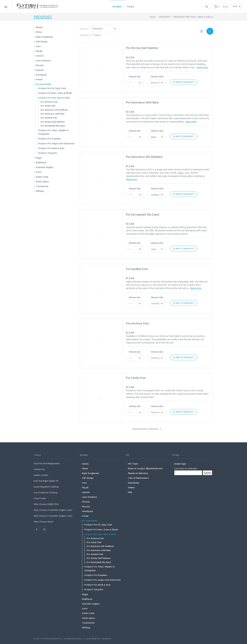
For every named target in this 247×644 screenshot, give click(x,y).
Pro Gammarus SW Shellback (144, 157)
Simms (39, 27)
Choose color (157, 76)
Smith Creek (42, 177)
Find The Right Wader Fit (46, 481)
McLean (40, 65)
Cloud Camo (40, 498)
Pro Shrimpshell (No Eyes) (143, 214)
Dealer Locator (41, 475)
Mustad (40, 70)
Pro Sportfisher (44, 84)
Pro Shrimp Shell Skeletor (142, 48)
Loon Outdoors (43, 60)
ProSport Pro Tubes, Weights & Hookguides (53, 132)
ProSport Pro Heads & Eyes (51, 148)
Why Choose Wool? (44, 522)
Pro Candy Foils (136, 378)
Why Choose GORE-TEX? (46, 504)
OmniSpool (41, 75)
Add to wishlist (184, 82)
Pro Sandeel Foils (137, 269)
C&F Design (42, 41)
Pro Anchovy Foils (137, 323)
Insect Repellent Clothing (46, 487)
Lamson (40, 56)
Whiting (40, 191)
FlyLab (39, 51)
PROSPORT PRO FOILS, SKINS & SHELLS (193, 17)
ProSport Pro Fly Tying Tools (52, 88)
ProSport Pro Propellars (50, 139)
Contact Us (39, 469)
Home (153, 17)
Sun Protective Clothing (46, 492)
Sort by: (84, 29)
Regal (39, 158)
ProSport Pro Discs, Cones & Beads (55, 93)
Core (38, 46)
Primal (39, 79)
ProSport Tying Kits (48, 153)
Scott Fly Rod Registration (47, 463)
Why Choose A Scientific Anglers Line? (53, 510)
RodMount (41, 162)
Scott (39, 172)
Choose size (135, 76)
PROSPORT (43, 17)
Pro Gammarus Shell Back (142, 102)
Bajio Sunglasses (44, 37)
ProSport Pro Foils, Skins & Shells (54, 98)
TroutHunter (42, 186)
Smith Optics (42, 181)
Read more (202, 67)
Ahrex (39, 32)
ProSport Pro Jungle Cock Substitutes (56, 143)
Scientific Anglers (45, 167)
